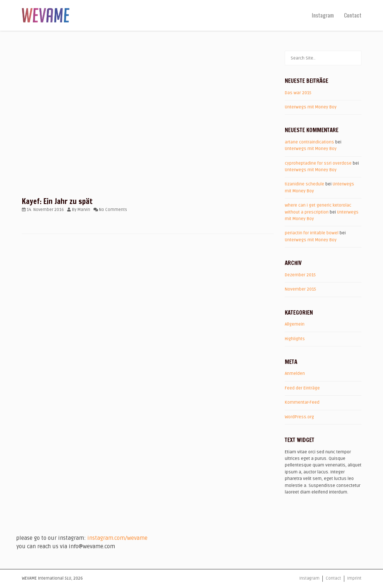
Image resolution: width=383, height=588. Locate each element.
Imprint (354, 578)
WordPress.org (299, 417)
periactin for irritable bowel (312, 233)
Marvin (84, 210)
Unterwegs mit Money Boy (311, 107)
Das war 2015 (298, 93)
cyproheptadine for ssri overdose (318, 163)
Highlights (295, 339)
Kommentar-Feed (302, 402)
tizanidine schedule (305, 184)
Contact (353, 15)
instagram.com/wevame (117, 538)
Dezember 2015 (300, 275)
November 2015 (300, 289)
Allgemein (295, 324)
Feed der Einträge (302, 388)
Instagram (323, 15)
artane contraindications (309, 142)
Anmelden (295, 374)
